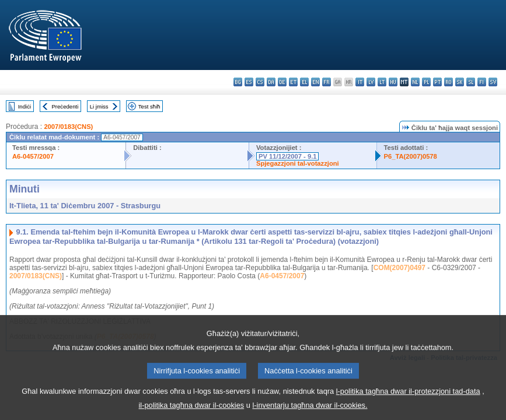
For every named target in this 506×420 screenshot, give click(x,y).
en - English (315, 82)
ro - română (449, 82)
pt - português (437, 82)
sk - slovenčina (460, 82)
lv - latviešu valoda (371, 82)
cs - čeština (260, 82)
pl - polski (426, 82)
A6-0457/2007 (33, 156)
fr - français (327, 82)
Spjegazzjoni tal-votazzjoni (298, 163)
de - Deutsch (282, 82)
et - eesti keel (293, 82)
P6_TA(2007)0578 (411, 156)
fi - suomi (482, 82)
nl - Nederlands (415, 82)
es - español (249, 82)
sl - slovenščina (471, 82)
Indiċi (25, 106)
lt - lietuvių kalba (382, 82)
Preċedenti (65, 106)
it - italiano (360, 82)
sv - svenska (493, 82)
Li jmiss (99, 106)
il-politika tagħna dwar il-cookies (192, 412)
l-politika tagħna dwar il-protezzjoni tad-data (408, 398)
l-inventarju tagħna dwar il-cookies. (310, 412)
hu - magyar (393, 82)
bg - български (238, 82)
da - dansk (271, 82)
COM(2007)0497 (399, 268)
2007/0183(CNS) (68, 127)
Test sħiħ (149, 106)
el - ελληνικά (304, 82)
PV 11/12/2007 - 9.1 (288, 156)
